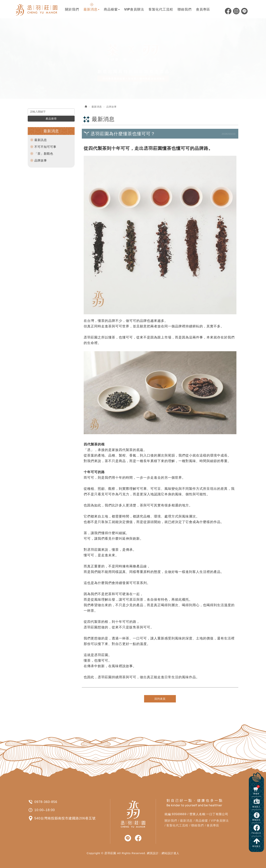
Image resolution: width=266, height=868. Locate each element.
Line (244, 11)
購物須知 (256, 820)
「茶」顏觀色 (44, 154)
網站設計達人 (170, 853)
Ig (236, 11)
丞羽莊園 (37, 9)
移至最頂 (256, 846)
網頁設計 (153, 853)
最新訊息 (41, 140)
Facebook (228, 11)
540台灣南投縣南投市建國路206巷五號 (65, 818)
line (128, 838)
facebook (138, 838)
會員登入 (256, 807)
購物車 (257, 790)
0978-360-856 (46, 802)
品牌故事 (41, 160)
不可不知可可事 (45, 147)
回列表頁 (160, 699)
